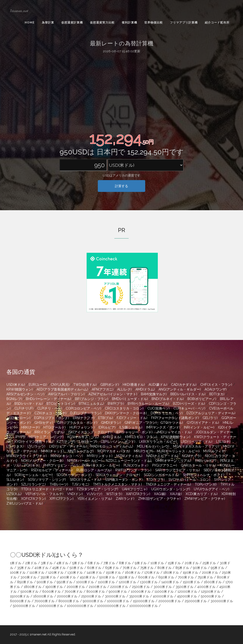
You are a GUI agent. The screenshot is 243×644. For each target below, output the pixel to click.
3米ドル (47, 563)
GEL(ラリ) (210, 418)
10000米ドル (141, 592)
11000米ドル (164, 592)
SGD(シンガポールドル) (161, 475)
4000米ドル (206, 587)
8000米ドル (96, 592)
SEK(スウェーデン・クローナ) (118, 475)
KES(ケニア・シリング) (46, 437)
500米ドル (107, 577)
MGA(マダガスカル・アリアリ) (196, 446)
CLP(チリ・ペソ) (50, 408)
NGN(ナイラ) (192, 456)
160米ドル (133, 572)
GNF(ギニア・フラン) (141, 423)
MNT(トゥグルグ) (81, 451)
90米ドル (200, 568)
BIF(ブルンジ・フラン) (92, 399)
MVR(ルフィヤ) (214, 451)
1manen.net (19, 11)
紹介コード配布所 (217, 23)
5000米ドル (29, 592)
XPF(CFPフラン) (62, 499)
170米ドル (152, 572)
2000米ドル (76, 587)
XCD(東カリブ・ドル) (202, 494)
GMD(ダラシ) (111, 423)
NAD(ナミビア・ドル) (162, 456)
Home (30, 23)
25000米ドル (91, 596)
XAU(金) (176, 494)
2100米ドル (98, 587)
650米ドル (166, 577)
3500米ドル (185, 587)
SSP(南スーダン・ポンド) (124, 480)
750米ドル (205, 577)
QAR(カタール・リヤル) (199, 465)
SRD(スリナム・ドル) (86, 480)
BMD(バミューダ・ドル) (130, 399)
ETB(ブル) (106, 418)
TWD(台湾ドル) (85, 385)
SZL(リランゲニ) (33, 484)
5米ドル (78, 563)
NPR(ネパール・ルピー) (85, 461)
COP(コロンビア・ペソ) (83, 408)
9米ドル (141, 563)
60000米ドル (20, 601)
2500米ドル (141, 587)
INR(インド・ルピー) (199, 427)
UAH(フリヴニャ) (135, 489)
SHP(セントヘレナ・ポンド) (204, 475)
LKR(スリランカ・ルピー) (158, 442)
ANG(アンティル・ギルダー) (180, 389)
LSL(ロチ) (223, 442)
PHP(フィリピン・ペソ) (61, 465)
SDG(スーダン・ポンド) (74, 475)
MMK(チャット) (53, 451)
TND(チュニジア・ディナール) (168, 484)
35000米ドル (139, 596)
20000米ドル (67, 596)
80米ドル (164, 568)
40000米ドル (163, 596)
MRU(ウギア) (143, 451)
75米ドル (147, 568)
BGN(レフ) (14, 399)
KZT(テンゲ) (66, 442)
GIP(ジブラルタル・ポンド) (77, 423)
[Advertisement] (121, 91)
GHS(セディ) (44, 423)
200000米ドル (170, 601)
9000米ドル (118, 592)
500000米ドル (24, 606)
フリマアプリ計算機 (184, 23)
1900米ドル (54, 587)
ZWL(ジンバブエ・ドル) (25, 503)
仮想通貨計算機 (72, 23)
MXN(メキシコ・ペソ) (67, 456)
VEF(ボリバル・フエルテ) (44, 494)
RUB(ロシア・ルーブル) (94, 470)
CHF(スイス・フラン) (216, 385)
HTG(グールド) (55, 427)
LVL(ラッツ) (36, 446)
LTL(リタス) (15, 446)
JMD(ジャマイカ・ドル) (174, 432)
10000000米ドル (80, 606)
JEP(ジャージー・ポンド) (134, 432)
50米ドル (76, 568)
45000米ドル (187, 596)
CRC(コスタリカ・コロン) (124, 408)
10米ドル (157, 563)
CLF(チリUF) (24, 408)
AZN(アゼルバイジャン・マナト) (113, 394)
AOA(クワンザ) (216, 389)
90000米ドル (93, 601)
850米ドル (25, 582)
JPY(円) (20, 437)
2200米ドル (119, 587)
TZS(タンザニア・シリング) (97, 489)
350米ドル (48, 577)
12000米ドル (187, 592)
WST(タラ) (114, 494)
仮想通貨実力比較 (102, 23)
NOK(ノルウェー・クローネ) (42, 461)
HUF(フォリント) (82, 427)
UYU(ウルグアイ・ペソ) (212, 489)
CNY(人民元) (60, 385)
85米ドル (182, 568)
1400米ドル (170, 582)
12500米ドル (211, 592)
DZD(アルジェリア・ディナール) (211, 413)
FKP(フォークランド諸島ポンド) (175, 418)
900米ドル (45, 582)
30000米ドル (115, 596)
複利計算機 (129, 23)
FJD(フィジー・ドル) (132, 418)
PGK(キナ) (32, 465)
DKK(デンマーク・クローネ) (126, 413)
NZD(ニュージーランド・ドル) (129, 461)
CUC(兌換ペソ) (159, 408)
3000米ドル (163, 587)
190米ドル (190, 572)
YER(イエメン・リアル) (95, 499)
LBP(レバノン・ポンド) (118, 442)
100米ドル (18, 572)
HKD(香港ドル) (134, 385)
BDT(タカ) (217, 394)
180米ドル (171, 572)
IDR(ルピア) (107, 427)
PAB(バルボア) (206, 461)
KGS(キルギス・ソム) (83, 437)
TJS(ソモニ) (81, 484)
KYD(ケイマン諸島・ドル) (34, 442)
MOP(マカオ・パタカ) (114, 451)
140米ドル (94, 572)
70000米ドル (44, 601)
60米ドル (94, 568)
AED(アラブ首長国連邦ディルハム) (62, 389)
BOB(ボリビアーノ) (202, 399)
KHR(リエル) (112, 437)
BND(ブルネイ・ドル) (168, 399)
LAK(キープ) (88, 442)
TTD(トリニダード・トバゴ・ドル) (47, 489)
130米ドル (75, 572)
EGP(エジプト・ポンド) (52, 418)
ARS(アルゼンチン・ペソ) (25, 394)
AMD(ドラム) (145, 389)
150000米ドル (144, 601)
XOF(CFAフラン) (33, 499)
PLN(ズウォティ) (136, 465)
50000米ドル (211, 596)
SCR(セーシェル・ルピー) (34, 475)
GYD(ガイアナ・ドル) (203, 423)
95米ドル (217, 568)
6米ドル (94, 563)
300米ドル (28, 577)
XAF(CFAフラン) (138, 494)
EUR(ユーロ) (38, 385)
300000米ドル (222, 601)
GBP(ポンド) (110, 385)
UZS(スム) (14, 494)
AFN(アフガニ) (103, 389)
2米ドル (31, 563)
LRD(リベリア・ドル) (197, 442)
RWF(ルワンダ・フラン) (133, 470)
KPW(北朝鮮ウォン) (176, 437)
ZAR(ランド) (125, 499)
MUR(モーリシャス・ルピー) (178, 451)
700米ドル (186, 577)
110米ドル (37, 572)
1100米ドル (106, 582)
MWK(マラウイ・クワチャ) (27, 456)
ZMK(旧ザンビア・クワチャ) (159, 499)
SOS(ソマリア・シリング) (47, 480)
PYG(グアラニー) (165, 465)
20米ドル (192, 563)
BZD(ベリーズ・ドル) (189, 404)
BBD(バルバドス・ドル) (188, 394)
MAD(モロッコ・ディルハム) (112, 446)
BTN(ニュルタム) (91, 404)
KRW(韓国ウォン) (20, 389)
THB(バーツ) (59, 484)
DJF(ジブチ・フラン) (86, 413)
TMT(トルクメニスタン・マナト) (117, 484)
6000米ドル (51, 592)
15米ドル (174, 563)
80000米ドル (69, 601)
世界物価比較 (154, 23)
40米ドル (41, 568)
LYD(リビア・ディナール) (68, 446)
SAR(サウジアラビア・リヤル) (178, 470)
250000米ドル (196, 601)
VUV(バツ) (94, 494)
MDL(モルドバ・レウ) (153, 446)
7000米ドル (74, 592)
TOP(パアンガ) (206, 484)
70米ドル (130, 568)
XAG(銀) (160, 494)
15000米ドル (20, 596)
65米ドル (112, 568)
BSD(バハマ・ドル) (29, 404)
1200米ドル (127, 582)
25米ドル (209, 563)
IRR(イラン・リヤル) (49, 432)
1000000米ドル (51, 606)
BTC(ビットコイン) (61, 404)
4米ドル (62, 563)
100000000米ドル (111, 606)
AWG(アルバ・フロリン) (66, 394)
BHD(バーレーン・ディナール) (49, 399)
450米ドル (88, 577)
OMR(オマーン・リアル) (173, 461)
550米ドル (127, 577)
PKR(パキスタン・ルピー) (101, 465)
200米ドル (210, 572)
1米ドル (16, 563)
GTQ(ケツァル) (172, 423)
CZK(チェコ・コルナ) (50, 413)
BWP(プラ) (116, 404)
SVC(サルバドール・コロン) (189, 480)
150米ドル (113, 572)
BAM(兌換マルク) (154, 394)
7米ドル (109, 563)
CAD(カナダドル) (184, 385)
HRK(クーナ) (30, 427)
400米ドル (68, 577)
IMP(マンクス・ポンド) (163, 427)
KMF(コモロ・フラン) (141, 437)
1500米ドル (191, 582)
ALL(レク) (124, 389)
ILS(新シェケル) (131, 427)
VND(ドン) (75, 494)
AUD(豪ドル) (158, 385)
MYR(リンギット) (100, 456)
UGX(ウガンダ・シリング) (171, 489)
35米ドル (24, 568)
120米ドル (56, 572)
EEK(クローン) (20, 418)
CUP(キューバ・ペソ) (189, 408)
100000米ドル (118, 601)
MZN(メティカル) (129, 456)
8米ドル (125, 563)
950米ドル (65, 582)
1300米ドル (149, 582)
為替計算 (48, 23)
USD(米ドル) (16, 385)
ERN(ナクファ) (84, 418)
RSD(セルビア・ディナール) (52, 470)
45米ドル (59, 568)
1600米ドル (213, 582)
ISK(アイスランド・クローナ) (90, 432)
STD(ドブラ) (156, 480)
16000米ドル (43, 596)
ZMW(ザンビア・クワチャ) (205, 499)
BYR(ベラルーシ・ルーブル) (148, 404)
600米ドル (146, 577)
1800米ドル (33, 587)
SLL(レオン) (15, 480)
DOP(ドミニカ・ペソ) (167, 413)
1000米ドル (85, 582)
